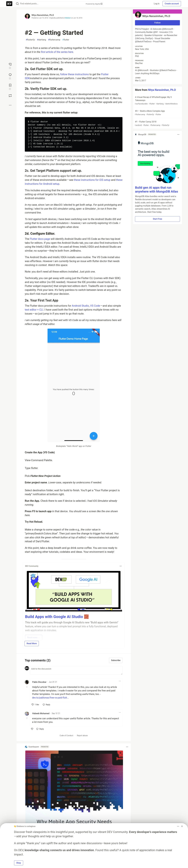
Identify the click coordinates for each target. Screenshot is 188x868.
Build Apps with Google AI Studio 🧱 (57, 617)
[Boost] (10, 96)
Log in (157, 4)
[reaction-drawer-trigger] (10, 66)
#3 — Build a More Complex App (157, 113)
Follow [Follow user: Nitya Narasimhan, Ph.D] (158, 23)
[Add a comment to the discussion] (76, 670)
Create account (172, 4)
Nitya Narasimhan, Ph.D (43, 15)
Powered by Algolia (94, 4)
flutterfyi (30, 40)
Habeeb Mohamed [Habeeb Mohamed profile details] (41, 713)
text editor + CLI (34, 310)
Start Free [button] (157, 219)
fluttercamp (54, 40)
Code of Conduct (67, 735)
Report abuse (82, 735)
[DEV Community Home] (9, 4)
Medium (68, 18)
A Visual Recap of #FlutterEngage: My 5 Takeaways (157, 101)
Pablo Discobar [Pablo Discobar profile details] (39, 682)
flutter (66, 40)
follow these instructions (74, 74)
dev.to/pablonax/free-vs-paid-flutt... (50, 698)
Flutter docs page (40, 239)
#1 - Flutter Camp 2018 (157, 124)
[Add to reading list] (10, 87)
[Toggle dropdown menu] (121, 566)
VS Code (95, 306)
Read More (32, 643)
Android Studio (80, 306)
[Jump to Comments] (10, 76)
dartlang (42, 40)
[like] (35, 705)
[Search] (17, 4)
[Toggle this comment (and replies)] (27, 687)
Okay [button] (19, 863)
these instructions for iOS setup (92, 180)
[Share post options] (10, 105)
